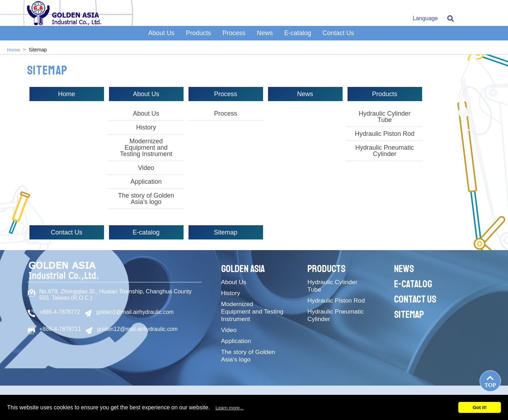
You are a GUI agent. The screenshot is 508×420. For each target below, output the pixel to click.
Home (14, 50)
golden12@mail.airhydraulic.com (138, 329)
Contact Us (338, 37)
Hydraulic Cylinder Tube (384, 117)
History (146, 127)
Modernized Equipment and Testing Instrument (146, 148)
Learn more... (230, 408)
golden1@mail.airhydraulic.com (136, 312)
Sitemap (225, 232)
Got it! (479, 407)
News (265, 37)
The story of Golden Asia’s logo (146, 199)
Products (198, 37)
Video (146, 168)
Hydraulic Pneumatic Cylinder (385, 151)
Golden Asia (244, 269)
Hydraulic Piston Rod (384, 134)
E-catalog (298, 37)
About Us (161, 37)
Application (146, 182)
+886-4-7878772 (60, 312)
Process (234, 37)
